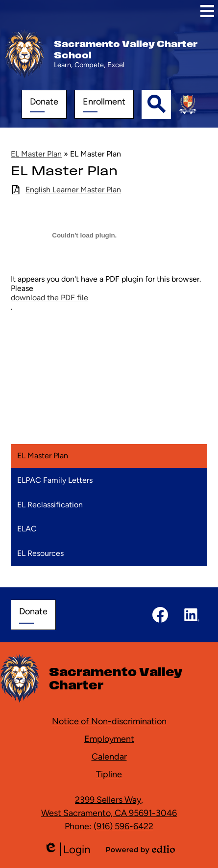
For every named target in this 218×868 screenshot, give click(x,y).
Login (67, 849)
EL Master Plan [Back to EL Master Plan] (36, 154)
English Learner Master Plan (73, 190)
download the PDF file (49, 298)
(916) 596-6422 (123, 826)
